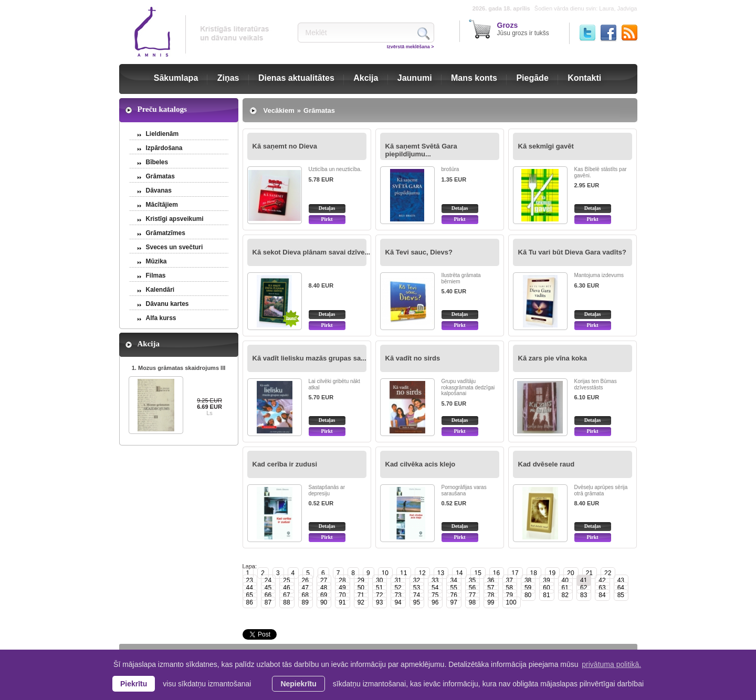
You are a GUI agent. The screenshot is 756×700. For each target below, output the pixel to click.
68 (305, 595)
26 (305, 580)
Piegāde (532, 78)
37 (510, 580)
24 (268, 580)
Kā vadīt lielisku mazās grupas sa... (309, 358)
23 (250, 580)
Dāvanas (159, 190)
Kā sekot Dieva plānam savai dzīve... (312, 252)
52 (398, 588)
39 (546, 580)
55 (453, 588)
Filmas (156, 275)
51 (379, 588)
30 (379, 580)
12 (422, 573)
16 (496, 573)
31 (398, 580)
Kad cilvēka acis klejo (421, 464)
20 (570, 573)
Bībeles (157, 162)
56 (472, 588)
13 (441, 573)
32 (417, 580)
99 (491, 602)
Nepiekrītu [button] (298, 684)
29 (361, 580)
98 (472, 602)
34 (453, 580)
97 (453, 602)
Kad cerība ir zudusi (285, 464)
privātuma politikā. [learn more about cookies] (611, 664)
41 (584, 580)
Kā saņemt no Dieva (285, 146)
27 (324, 580)
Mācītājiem (162, 205)
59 (528, 588)
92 (361, 602)
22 (608, 573)
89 (305, 602)
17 (515, 573)
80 (528, 595)
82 (565, 595)
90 (324, 602)
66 (268, 595)
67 (286, 595)
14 (459, 573)
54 (435, 588)
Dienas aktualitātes (296, 78)
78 (491, 595)
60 (546, 588)
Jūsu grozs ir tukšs (523, 29)
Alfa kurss (161, 318)
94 (398, 602)
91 (342, 602)
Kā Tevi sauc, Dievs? (419, 252)
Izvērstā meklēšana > (411, 47)
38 (528, 580)
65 (250, 595)
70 (342, 595)
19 (552, 573)
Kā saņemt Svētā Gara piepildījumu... (421, 150)
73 (398, 595)
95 (417, 602)
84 (602, 595)
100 (511, 602)
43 (621, 580)
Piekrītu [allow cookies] (134, 684)
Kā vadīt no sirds (413, 358)
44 (250, 588)
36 (491, 580)
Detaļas (327, 208)
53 (417, 588)
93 (379, 602)
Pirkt (327, 219)
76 (453, 595)
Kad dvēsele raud (547, 464)
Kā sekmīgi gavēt (546, 146)
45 (268, 588)
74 (417, 595)
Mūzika (156, 261)
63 (602, 588)
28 (342, 580)
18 (534, 573)
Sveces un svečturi (175, 247)
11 (403, 573)
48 (324, 588)
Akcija (366, 78)
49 (342, 588)
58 (510, 588)
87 (268, 602)
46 (286, 588)
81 (546, 595)
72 (379, 595)
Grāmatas (160, 176)
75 (435, 595)
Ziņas (228, 78)
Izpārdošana (164, 148)
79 (510, 595)
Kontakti (584, 78)
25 (286, 580)
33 (435, 580)
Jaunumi (415, 78)
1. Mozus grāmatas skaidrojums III (179, 368)
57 (491, 588)
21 (589, 573)
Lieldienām (162, 134)
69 (324, 595)
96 (435, 602)
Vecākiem (279, 110)
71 (361, 595)
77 (472, 595)
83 (584, 595)
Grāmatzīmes (166, 233)
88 (286, 602)
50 (361, 588)
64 (621, 588)
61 (565, 588)
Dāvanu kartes (167, 304)
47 (305, 588)
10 (385, 573)
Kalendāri (160, 290)
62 (584, 588)
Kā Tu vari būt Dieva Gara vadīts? (572, 252)
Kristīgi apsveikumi (175, 219)
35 (472, 580)
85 (621, 595)
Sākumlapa (176, 78)
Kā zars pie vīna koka (553, 358)
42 (602, 580)
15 (477, 573)
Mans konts (474, 78)
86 (250, 602)
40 (565, 580)
